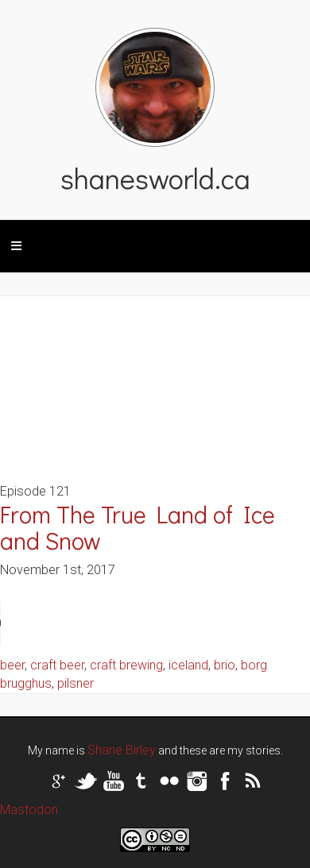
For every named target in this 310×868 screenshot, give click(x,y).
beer (12, 665)
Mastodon (29, 810)
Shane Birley (122, 750)
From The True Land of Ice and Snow (138, 527)
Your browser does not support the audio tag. (119, 623)
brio (225, 665)
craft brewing (126, 665)
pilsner (76, 683)
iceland (188, 665)
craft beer (57, 665)
